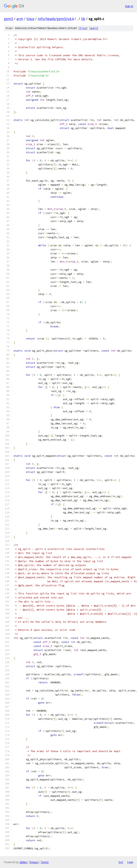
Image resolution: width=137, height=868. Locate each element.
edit (94, 28)
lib (83, 19)
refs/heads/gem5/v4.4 (56, 19)
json (130, 862)
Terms (45, 862)
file (83, 28)
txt (121, 862)
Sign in (129, 6)
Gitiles (23, 862)
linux (30, 19)
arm (20, 19)
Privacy (34, 862)
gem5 (8, 19)
